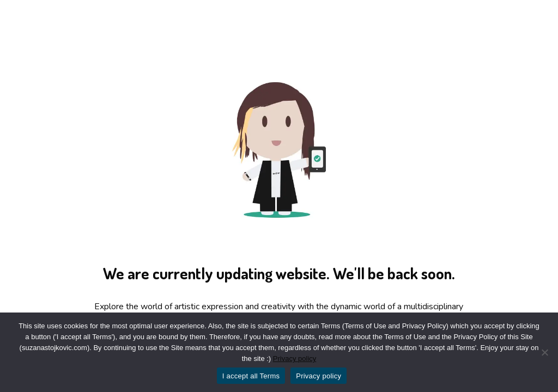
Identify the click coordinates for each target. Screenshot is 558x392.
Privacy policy (295, 359)
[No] (544, 352)
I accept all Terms (251, 376)
